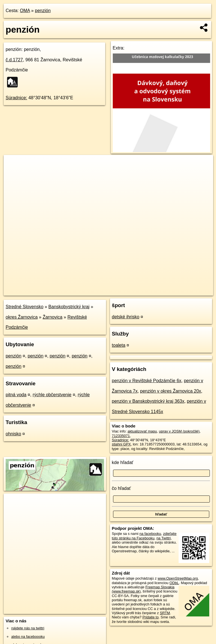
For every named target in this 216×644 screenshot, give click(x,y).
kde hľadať (123, 462)
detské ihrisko (126, 317)
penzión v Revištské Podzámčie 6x (147, 381)
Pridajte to (150, 617)
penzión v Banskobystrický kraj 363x (148, 401)
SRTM (165, 613)
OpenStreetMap (118, 291)
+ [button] (13, 165)
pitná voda (16, 395)
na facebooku (150, 534)
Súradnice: (16, 98)
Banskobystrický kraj (69, 307)
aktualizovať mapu (142, 431)
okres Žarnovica (22, 317)
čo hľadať (121, 488)
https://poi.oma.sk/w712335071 (188, 291)
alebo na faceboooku (28, 637)
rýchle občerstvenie (52, 395)
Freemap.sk (147, 291)
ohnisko (13, 434)
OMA (25, 11)
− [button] (13, 173)
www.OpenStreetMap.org (178, 578)
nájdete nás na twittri (28, 628)
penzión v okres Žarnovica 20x (171, 391)
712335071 (121, 436)
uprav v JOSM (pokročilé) (179, 431)
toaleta (119, 345)
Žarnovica (53, 317)
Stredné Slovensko (24, 307)
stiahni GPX (121, 444)
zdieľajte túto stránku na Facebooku (144, 536)
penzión (43, 11)
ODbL (174, 583)
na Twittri (164, 538)
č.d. (14, 60)
